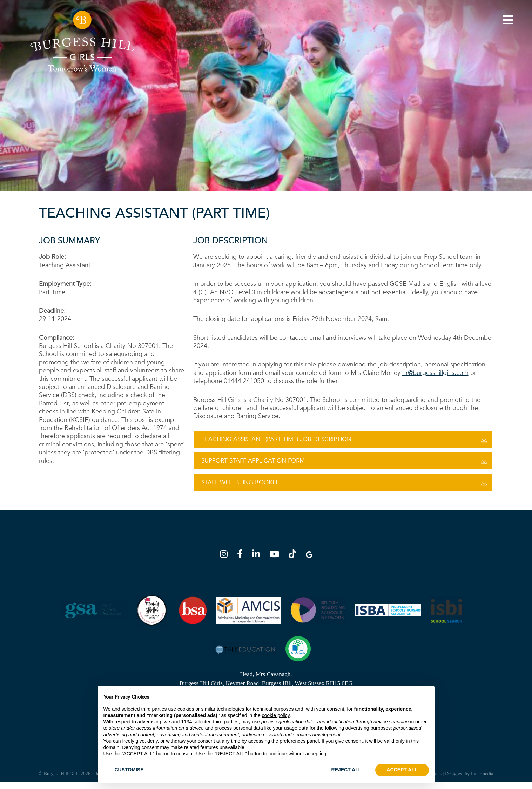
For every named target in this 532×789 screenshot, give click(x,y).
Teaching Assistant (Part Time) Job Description (276, 439)
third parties (226, 722)
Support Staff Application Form (253, 463)
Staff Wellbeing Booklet (242, 487)
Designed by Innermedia (469, 781)
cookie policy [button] (276, 715)
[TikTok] (295, 562)
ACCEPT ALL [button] (402, 770)
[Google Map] (309, 562)
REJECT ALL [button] (346, 770)
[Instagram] (226, 562)
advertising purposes (368, 728)
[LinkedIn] (258, 562)
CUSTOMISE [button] (129, 770)
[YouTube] (276, 562)
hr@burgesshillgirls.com (435, 373)
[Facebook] (242, 562)
